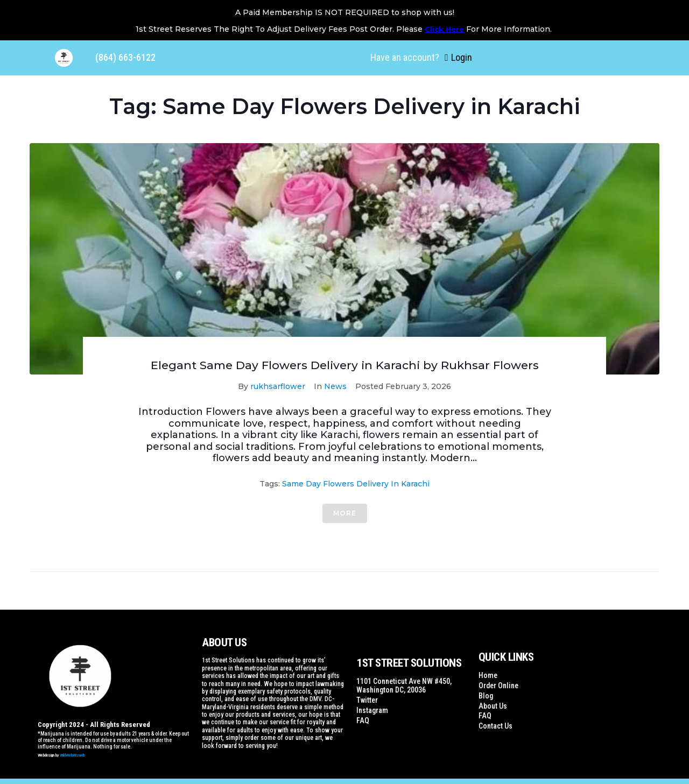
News (335, 386)
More (345, 513)
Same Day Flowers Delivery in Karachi (356, 484)
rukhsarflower (278, 386)
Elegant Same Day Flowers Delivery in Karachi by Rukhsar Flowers (345, 365)
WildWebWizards (73, 755)
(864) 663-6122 (125, 57)
